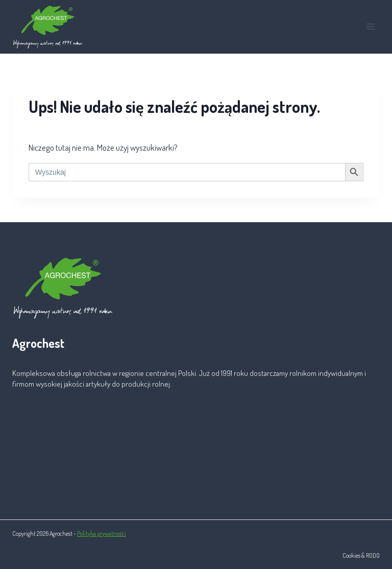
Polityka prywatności (102, 534)
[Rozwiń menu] (370, 27)
